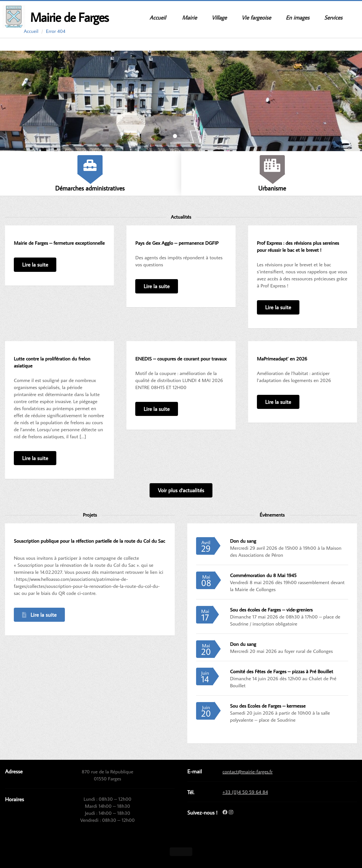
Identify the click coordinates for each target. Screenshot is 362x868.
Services (333, 17)
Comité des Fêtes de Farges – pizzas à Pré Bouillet (282, 671)
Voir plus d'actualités (181, 490)
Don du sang (243, 541)
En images (298, 17)
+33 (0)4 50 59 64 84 (245, 792)
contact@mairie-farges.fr (247, 771)
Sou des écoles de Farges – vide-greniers (271, 609)
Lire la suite (35, 264)
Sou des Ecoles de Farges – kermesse (268, 706)
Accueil (158, 17)
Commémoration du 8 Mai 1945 (263, 575)
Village (219, 17)
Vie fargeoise (256, 17)
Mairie (189, 17)
